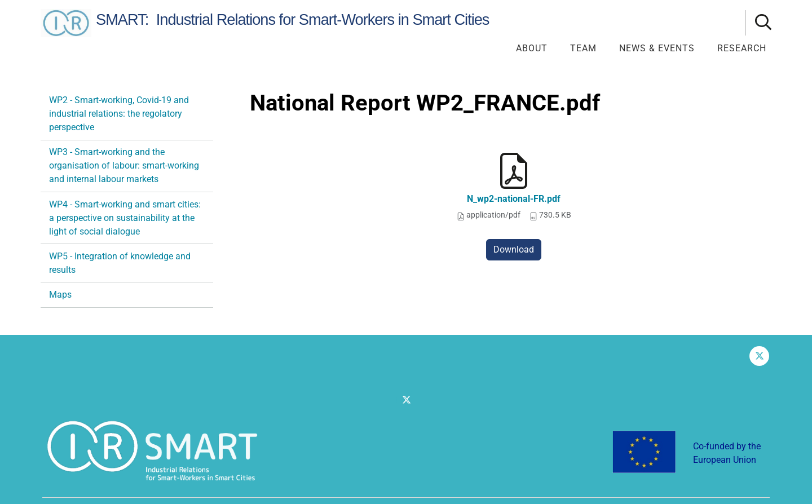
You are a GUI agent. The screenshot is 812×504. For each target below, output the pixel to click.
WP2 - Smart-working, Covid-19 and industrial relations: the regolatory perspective (119, 114)
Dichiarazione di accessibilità (717, 481)
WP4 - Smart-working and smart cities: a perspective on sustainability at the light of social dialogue (125, 218)
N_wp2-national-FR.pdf (514, 199)
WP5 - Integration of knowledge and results (120, 263)
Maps (60, 295)
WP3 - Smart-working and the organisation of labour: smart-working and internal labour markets (124, 165)
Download (514, 249)
